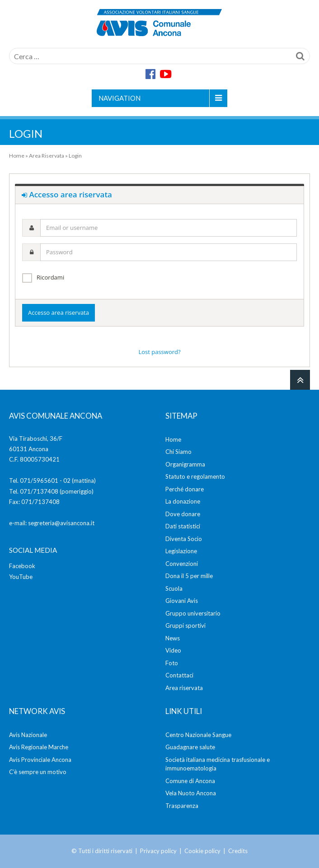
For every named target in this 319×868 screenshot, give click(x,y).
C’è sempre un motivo (38, 772)
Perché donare (185, 489)
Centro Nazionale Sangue (198, 735)
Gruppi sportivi (185, 625)
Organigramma (185, 464)
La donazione (183, 501)
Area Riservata (47, 156)
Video (173, 650)
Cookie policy (202, 851)
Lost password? (159, 352)
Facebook (22, 566)
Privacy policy (158, 851)
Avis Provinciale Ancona (40, 760)
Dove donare (183, 514)
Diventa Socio (184, 539)
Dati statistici (183, 526)
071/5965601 (39, 481)
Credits (238, 851)
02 (67, 481)
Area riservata (184, 688)
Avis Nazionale (28, 735)
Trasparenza (182, 806)
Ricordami (50, 277)
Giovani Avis (182, 601)
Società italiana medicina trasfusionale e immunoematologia (218, 764)
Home (17, 156)
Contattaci (179, 675)
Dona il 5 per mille (189, 576)
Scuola (174, 588)
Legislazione (181, 551)
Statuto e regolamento (195, 476)
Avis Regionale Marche (39, 747)
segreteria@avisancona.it (61, 523)
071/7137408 (39, 491)
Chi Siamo (178, 452)
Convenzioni (182, 564)
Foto (172, 663)
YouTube (21, 577)
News (173, 638)
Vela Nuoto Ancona (191, 793)
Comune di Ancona (190, 781)
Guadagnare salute (190, 747)
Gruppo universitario (193, 613)
